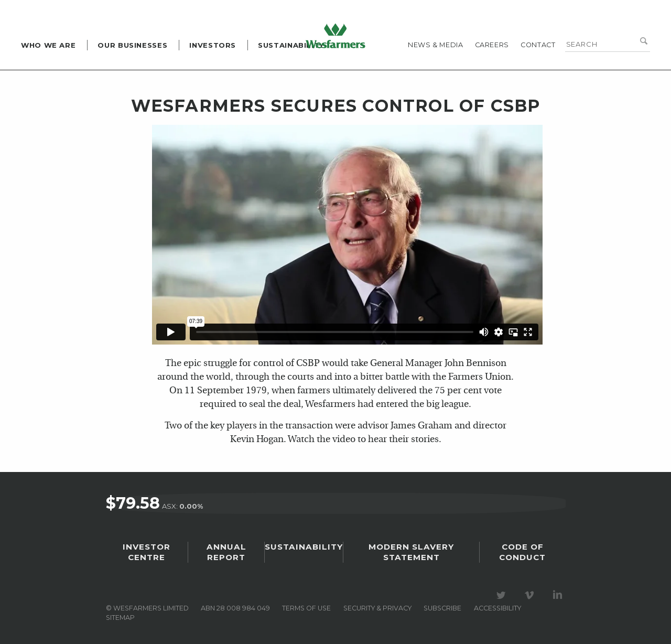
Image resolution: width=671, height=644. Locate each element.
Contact (538, 45)
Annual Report (227, 555)
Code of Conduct (522, 555)
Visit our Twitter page (503, 596)
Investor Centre (147, 555)
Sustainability (291, 45)
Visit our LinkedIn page (559, 596)
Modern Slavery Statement (410, 555)
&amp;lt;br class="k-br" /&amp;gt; (347, 235)
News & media (436, 45)
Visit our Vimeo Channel (531, 596)
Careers (492, 45)
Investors (213, 45)
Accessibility (497, 609)
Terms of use (306, 609)
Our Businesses (132, 45)
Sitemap (120, 618)
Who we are (48, 45)
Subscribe (442, 609)
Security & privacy (377, 609)
